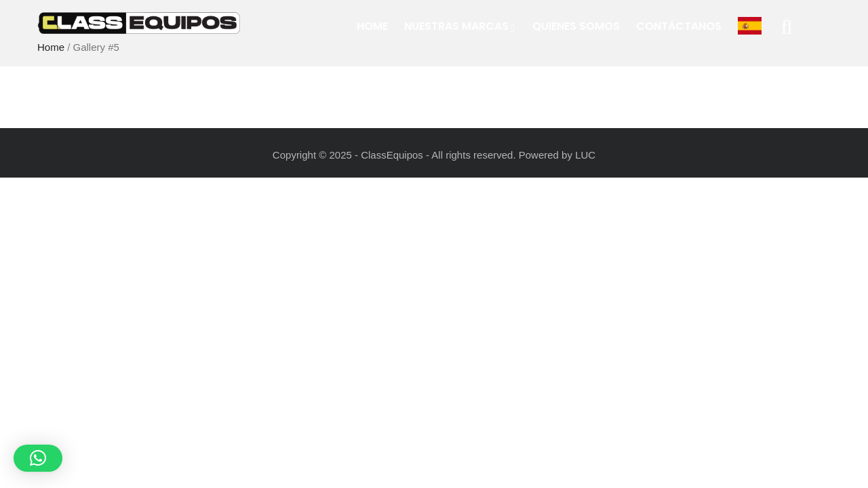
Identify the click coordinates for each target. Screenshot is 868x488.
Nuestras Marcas (460, 26)
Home (372, 26)
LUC (585, 155)
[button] (38, 458)
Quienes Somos (576, 26)
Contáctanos (679, 26)
